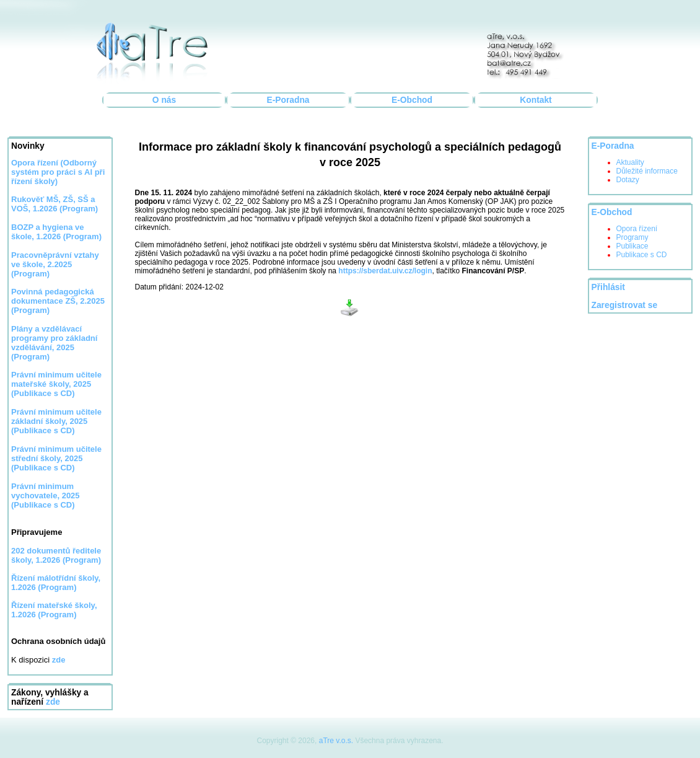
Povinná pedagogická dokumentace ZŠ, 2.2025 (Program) (58, 301)
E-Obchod (412, 100)
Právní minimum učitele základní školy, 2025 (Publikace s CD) (56, 421)
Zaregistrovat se (625, 305)
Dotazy (628, 180)
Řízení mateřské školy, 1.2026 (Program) (54, 610)
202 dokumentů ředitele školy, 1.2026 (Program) (56, 555)
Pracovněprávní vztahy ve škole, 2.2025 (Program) (55, 264)
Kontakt (536, 100)
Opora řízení (36, 163)
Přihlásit (608, 287)
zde (53, 702)
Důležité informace (647, 171)
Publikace (632, 246)
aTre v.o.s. (336, 741)
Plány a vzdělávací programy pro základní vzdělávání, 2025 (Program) (54, 343)
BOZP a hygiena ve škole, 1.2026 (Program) (56, 232)
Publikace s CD (642, 255)
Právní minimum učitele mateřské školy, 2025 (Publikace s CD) (56, 384)
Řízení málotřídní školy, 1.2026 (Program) (56, 583)
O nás (164, 100)
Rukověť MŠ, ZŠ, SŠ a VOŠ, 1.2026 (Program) (55, 204)
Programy (632, 237)
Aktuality (630, 162)
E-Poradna (288, 100)
